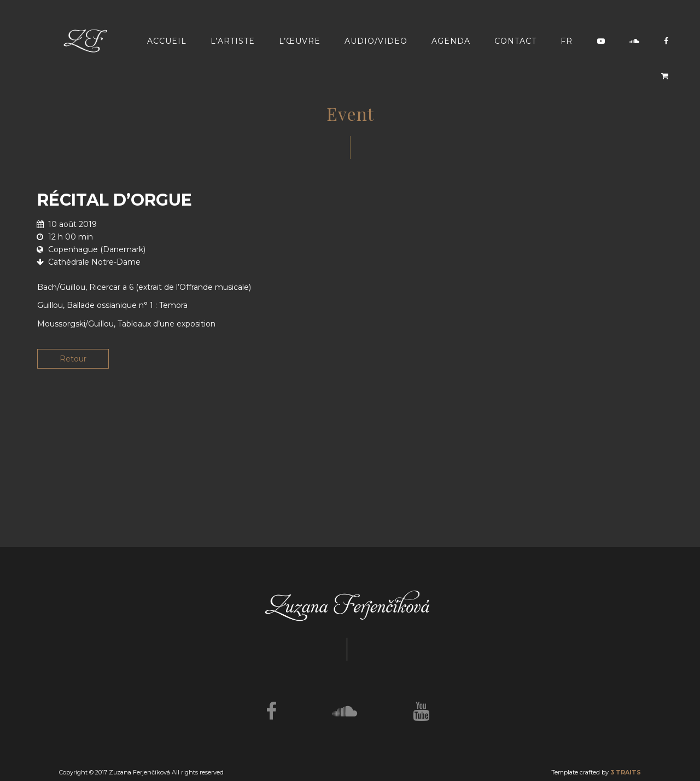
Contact (515, 41)
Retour (73, 359)
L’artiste (233, 41)
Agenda (451, 41)
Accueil (167, 41)
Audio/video (376, 41)
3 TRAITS (626, 772)
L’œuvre (300, 41)
